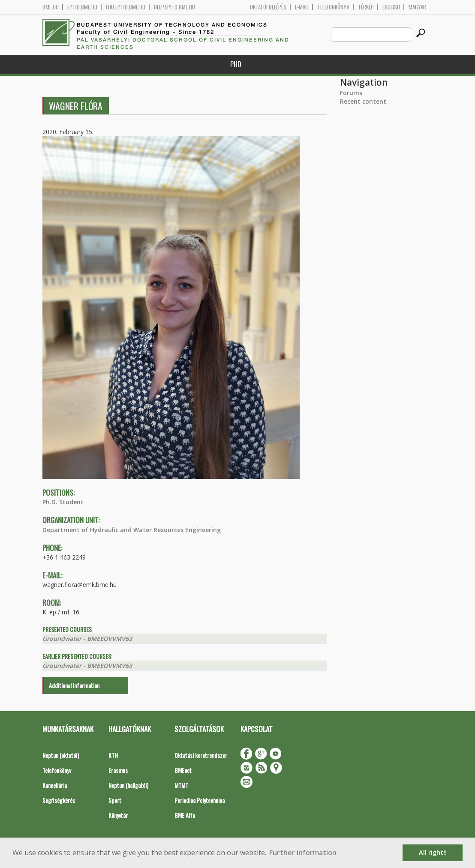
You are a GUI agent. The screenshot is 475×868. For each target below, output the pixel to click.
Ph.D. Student (63, 502)
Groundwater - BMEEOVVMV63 (87, 639)
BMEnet (183, 770)
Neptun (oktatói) (61, 755)
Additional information (74, 685)
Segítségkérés (59, 800)
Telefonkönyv (333, 7)
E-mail (302, 7)
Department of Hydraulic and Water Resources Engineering (132, 530)
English (391, 7)
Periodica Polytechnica (200, 800)
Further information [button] (303, 853)
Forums (351, 93)
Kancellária (55, 785)
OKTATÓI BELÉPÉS (268, 7)
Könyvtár (118, 815)
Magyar (417, 7)
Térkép (366, 7)
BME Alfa (185, 815)
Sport (115, 800)
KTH (113, 755)
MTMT (181, 785)
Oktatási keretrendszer (201, 755)
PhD (236, 64)
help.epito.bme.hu (174, 7)
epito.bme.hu (82, 7)
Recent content (363, 101)
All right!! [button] (433, 852)
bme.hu (51, 7)
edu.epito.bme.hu (126, 7)
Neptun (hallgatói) (128, 785)
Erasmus (118, 770)
